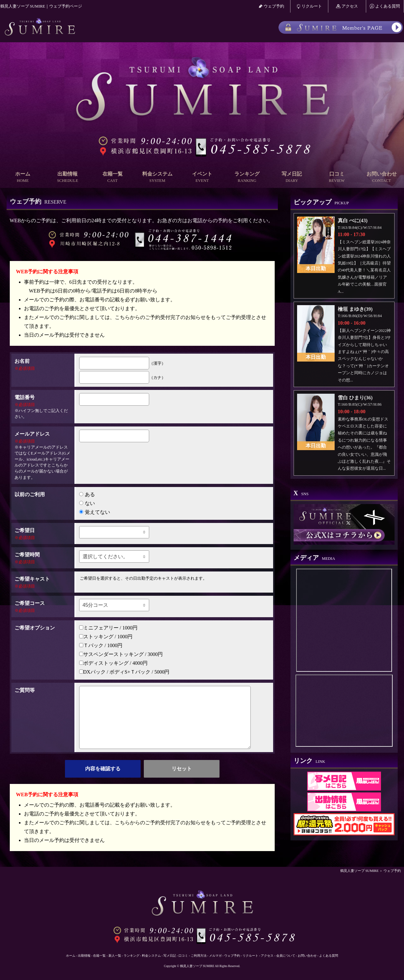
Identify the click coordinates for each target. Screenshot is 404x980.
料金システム (157, 177)
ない (87, 503)
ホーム (23, 177)
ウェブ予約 (271, 6)
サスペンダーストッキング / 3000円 (121, 654)
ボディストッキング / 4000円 (113, 663)
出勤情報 (67, 177)
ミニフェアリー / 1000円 (108, 628)
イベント (202, 177)
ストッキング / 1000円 (106, 637)
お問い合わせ (382, 177)
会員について (286, 956)
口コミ (337, 177)
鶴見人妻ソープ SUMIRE (360, 871)
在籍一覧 (112, 177)
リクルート (309, 6)
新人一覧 (115, 956)
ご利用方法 (199, 956)
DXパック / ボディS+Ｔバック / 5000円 (124, 672)
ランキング (247, 177)
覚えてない (95, 512)
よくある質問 (385, 6)
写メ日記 (292, 177)
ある (87, 494)
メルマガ (215, 956)
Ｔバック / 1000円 (101, 645)
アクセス (347, 6)
